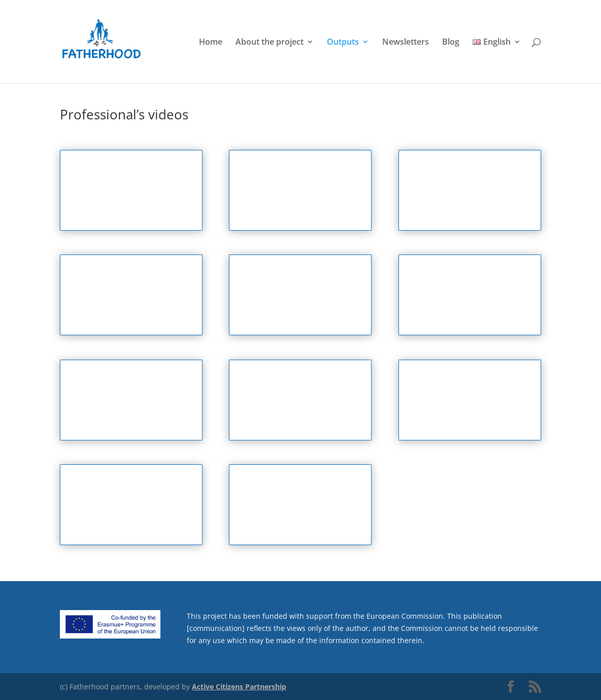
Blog (451, 43)
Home (211, 43)
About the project (270, 43)
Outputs (343, 43)
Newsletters (406, 43)
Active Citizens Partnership (239, 687)
